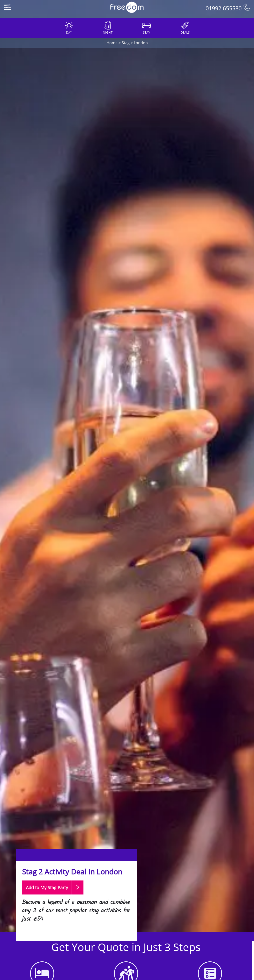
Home (112, 43)
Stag (126, 43)
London (141, 43)
